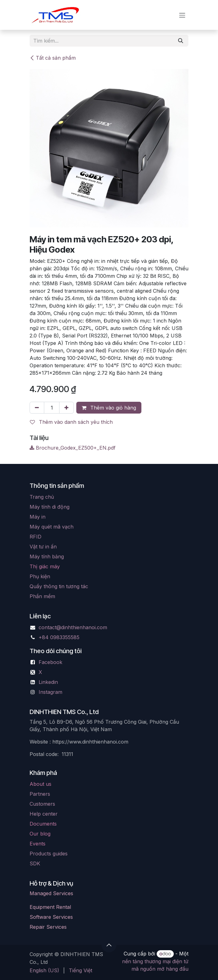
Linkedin (48, 682)
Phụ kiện (40, 576)
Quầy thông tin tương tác (59, 586)
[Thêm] (66, 408)
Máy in (38, 517)
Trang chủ (42, 497)
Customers (42, 804)
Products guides (49, 854)
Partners (40, 794)
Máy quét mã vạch (52, 527)
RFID (36, 537)
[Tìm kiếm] (181, 41)
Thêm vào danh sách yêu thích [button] (71, 422)
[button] (109, 945)
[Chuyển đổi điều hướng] (182, 15)
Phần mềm (42, 596)
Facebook (50, 662)
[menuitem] (44, 970)
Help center (44, 814)
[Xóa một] (37, 408)
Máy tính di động (50, 507)
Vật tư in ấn (43, 547)
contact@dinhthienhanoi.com (73, 627)
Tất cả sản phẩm (53, 58)
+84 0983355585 (59, 637)
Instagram (50, 692)
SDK (35, 863)
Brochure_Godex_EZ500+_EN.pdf (73, 448)
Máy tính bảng (47, 556)
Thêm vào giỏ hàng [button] (109, 408)
